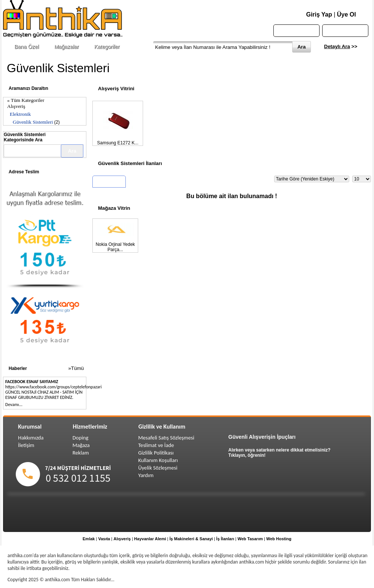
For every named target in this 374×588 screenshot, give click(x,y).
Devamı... (14, 405)
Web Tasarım (250, 539)
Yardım (146, 475)
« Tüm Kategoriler (26, 100)
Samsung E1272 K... (118, 143)
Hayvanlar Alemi (150, 539)
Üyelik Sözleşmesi (158, 468)
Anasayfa (296, 30)
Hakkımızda (31, 438)
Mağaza (81, 445)
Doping (80, 438)
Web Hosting (279, 539)
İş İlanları (225, 539)
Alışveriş (16, 106)
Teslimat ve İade (156, 445)
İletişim (26, 445)
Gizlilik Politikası (156, 453)
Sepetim (345, 30)
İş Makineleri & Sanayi (191, 539)
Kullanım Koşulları (158, 460)
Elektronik (20, 114)
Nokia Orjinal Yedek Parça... (115, 247)
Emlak (89, 539)
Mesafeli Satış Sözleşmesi (166, 438)
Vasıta (104, 539)
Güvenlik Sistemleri (33, 122)
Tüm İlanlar (109, 183)
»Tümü (76, 368)
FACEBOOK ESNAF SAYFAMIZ (32, 382)
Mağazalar (66, 47)
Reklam (81, 453)
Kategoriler (107, 47)
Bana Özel (26, 47)
